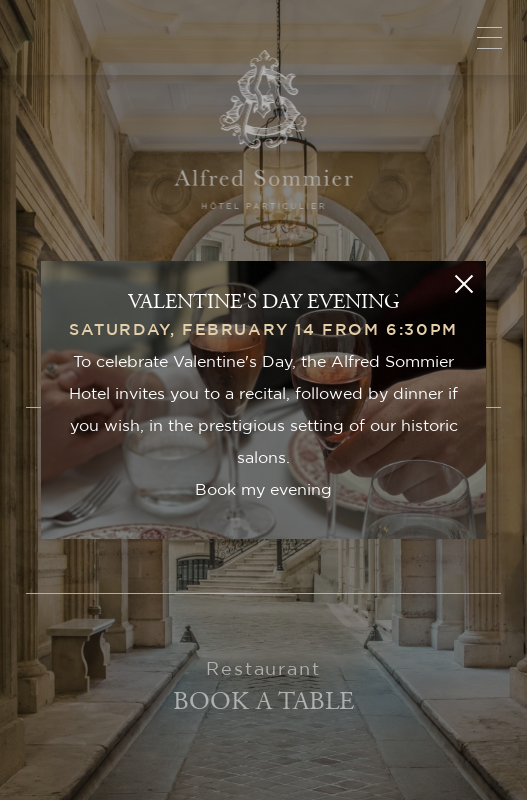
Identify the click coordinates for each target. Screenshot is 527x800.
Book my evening (263, 490)
